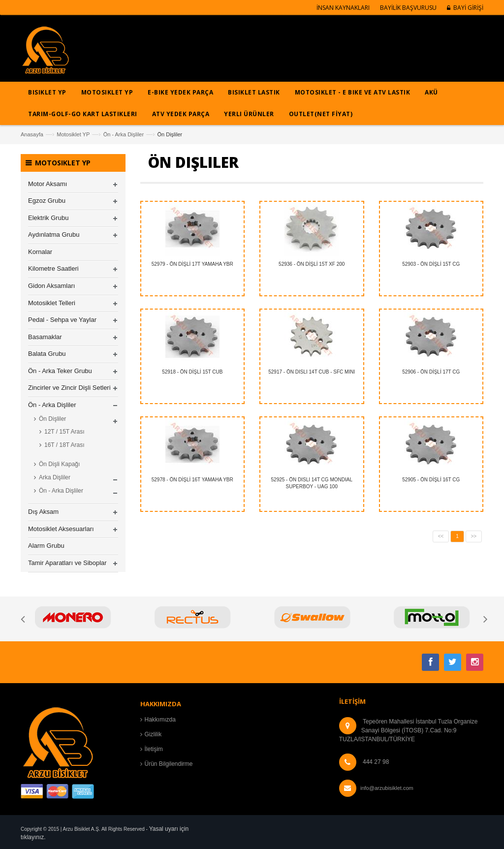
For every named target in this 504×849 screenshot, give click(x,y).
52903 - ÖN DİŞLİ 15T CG (431, 264)
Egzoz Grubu (47, 201)
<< (441, 536)
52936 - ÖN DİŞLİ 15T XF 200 (312, 264)
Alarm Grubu (46, 546)
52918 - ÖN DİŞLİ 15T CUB (192, 372)
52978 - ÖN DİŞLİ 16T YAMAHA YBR (192, 480)
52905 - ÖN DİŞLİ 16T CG (431, 480)
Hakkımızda (160, 720)
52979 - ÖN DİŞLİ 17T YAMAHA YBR (192, 264)
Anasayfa (32, 134)
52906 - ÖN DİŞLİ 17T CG (431, 372)
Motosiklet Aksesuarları (61, 529)
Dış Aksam (43, 512)
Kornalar (40, 252)
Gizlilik (153, 734)
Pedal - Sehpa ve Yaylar (62, 320)
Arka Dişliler (55, 477)
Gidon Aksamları (51, 286)
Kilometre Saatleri (53, 268)
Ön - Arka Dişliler (124, 134)
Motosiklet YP (73, 134)
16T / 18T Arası (64, 445)
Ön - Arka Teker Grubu (60, 371)
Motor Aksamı (47, 184)
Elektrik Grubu (48, 218)
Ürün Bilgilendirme (169, 764)
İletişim (154, 749)
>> (474, 536)
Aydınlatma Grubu (54, 235)
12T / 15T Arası (64, 432)
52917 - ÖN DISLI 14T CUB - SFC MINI (312, 372)
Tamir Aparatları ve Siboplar (67, 563)
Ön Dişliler (52, 419)
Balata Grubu (47, 354)
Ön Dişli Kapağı (59, 464)
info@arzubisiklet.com (387, 788)
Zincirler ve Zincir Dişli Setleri (69, 388)
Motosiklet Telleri (52, 303)
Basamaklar (45, 337)
